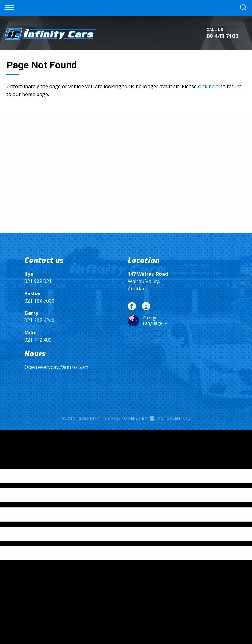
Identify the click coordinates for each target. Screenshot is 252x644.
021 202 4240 (39, 320)
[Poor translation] (15, 464)
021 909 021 (38, 281)
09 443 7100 (222, 36)
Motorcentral (170, 418)
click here (209, 86)
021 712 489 (38, 340)
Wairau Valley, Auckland (148, 281)
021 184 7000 (39, 301)
